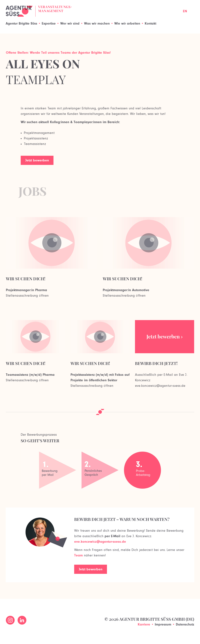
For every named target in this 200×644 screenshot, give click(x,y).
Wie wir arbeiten (127, 23)
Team (78, 555)
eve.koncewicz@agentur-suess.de (100, 541)
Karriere (144, 624)
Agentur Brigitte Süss (21, 23)
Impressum (163, 624)
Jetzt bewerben (37, 160)
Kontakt (150, 23)
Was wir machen (97, 23)
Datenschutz (185, 624)
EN (185, 11)
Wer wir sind (70, 23)
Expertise (49, 23)
